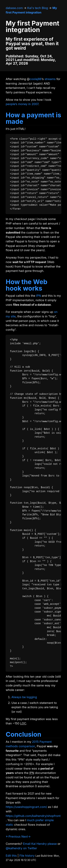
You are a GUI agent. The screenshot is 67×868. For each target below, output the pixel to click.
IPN (39, 296)
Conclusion (23, 734)
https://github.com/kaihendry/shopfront (33, 816)
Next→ (26, 837)
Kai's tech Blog (38, 8)
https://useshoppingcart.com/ (26, 807)
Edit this (11, 856)
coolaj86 (36, 79)
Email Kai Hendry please (40, 844)
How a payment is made (33, 118)
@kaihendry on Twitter (21, 848)
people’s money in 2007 (22, 104)
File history (27, 856)
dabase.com (14, 8)
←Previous (13, 837)
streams (50, 79)
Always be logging (24, 697)
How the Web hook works (27, 285)
